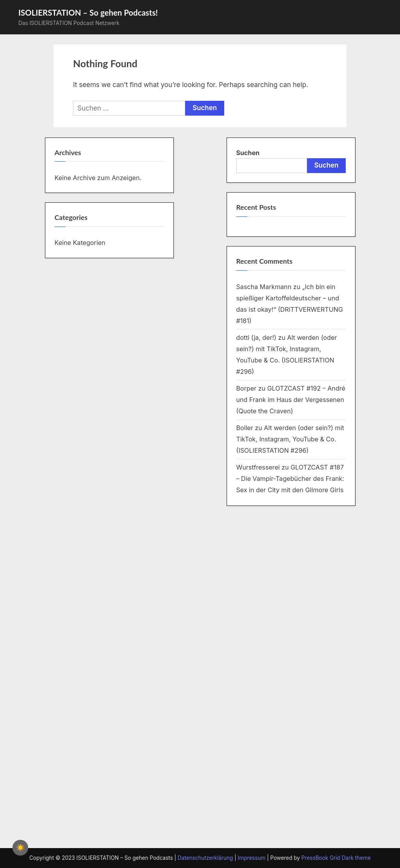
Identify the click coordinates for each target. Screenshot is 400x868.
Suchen (248, 153)
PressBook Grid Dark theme (336, 858)
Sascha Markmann (264, 287)
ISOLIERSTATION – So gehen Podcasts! (88, 13)
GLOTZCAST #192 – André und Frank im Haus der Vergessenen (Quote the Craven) (291, 400)
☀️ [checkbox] (20, 848)
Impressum (252, 858)
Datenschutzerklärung (205, 858)
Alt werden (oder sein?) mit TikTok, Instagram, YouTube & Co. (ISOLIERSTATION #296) (290, 439)
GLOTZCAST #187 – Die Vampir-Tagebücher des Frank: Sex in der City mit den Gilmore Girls (290, 479)
